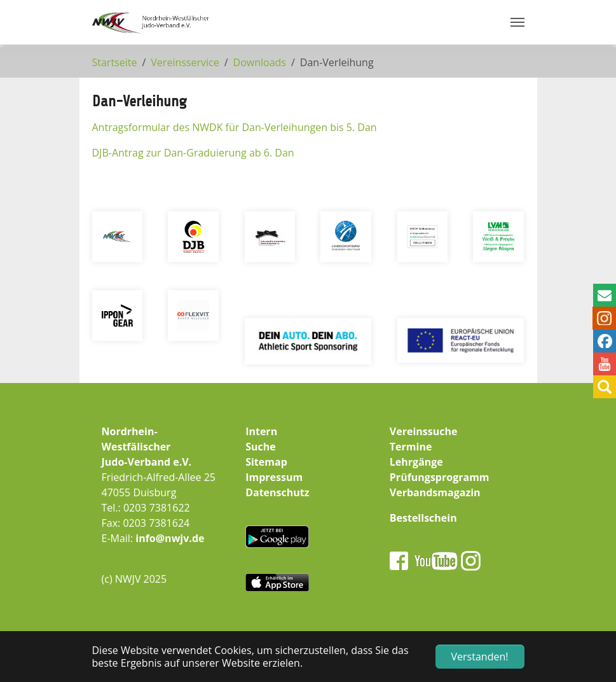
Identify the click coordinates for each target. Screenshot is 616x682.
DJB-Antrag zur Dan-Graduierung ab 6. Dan (193, 153)
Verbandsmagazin (435, 492)
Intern (261, 431)
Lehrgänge (416, 462)
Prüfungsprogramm (440, 477)
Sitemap (266, 462)
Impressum (274, 477)
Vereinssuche (424, 431)
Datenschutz (277, 492)
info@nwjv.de (170, 538)
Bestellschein (423, 518)
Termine (411, 447)
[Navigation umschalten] (517, 22)
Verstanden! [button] (480, 657)
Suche (261, 447)
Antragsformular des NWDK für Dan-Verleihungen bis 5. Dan (235, 127)
